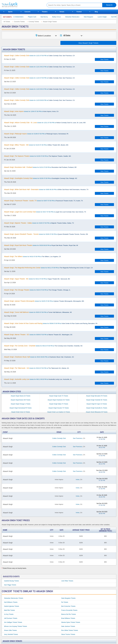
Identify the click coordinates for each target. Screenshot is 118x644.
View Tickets (104, 59)
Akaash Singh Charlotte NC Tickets (97, 400)
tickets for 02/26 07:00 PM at (41, 178)
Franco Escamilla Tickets (69, 610)
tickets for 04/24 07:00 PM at (37, 290)
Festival (79, 12)
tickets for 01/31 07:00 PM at (40, 167)
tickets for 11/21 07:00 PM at (39, 56)
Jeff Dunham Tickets (11, 618)
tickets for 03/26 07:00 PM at (46, 234)
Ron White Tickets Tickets (70, 630)
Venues (62, 12)
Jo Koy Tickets (9, 614)
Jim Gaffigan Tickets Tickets (13, 622)
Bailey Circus (60, 17)
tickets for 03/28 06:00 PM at (41, 245)
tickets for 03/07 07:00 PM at (43, 201)
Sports (10, 12)
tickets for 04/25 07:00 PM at (44, 301)
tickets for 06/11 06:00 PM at (38, 379)
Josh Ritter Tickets (67, 581)
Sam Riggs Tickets (10, 585)
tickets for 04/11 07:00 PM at (48, 268)
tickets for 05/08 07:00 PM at (51, 323)
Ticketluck (22, 5)
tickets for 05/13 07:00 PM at (43, 346)
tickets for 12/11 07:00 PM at (45, 123)
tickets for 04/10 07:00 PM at (32, 256)
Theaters (45, 12)
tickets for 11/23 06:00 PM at (39, 100)
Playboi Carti (35, 17)
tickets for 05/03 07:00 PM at (38, 312)
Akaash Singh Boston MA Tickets (21, 400)
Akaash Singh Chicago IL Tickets (21, 404)
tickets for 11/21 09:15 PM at (39, 67)
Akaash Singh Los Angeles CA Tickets (59, 412)
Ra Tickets (65, 602)
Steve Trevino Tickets (68, 634)
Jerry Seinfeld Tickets (11, 634)
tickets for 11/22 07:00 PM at (39, 78)
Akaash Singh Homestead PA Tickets (21, 408)
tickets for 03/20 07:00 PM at (39, 223)
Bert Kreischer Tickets (68, 606)
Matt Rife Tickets (9, 610)
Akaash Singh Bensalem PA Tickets (97, 396)
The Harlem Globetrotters (19, 17)
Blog (96, 12)
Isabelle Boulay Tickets (11, 581)
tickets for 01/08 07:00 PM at (36, 134)
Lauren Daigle (105, 17)
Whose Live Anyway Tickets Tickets (15, 626)
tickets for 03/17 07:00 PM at (45, 212)
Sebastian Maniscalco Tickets (14, 598)
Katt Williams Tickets (11, 602)
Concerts (28, 12)
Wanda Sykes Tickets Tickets (71, 622)
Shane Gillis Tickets (10, 630)
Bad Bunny (48, 17)
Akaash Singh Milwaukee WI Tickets (97, 412)
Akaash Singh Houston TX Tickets (59, 408)
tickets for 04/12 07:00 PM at (37, 279)
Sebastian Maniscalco (76, 17)
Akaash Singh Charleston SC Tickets (59, 400)
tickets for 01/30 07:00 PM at (37, 156)
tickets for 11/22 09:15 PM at (39, 89)
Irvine (78, 480)
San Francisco (78, 438)
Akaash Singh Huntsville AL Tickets (97, 408)
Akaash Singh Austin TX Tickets (59, 396)
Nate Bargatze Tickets (68, 598)
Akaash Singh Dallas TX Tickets (59, 404)
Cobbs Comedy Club (59, 438)
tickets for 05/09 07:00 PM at (38, 335)
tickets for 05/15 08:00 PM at (39, 357)
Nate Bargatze (92, 17)
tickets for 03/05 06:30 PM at (46, 189)
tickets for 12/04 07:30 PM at (31, 111)
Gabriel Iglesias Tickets (12, 606)
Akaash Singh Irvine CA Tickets (21, 412)
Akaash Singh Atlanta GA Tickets (21, 396)
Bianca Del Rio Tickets (69, 614)
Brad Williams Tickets (68, 618)
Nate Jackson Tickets (68, 626)
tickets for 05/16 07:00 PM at (36, 368)
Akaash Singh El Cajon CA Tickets (97, 404)
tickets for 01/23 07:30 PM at (36, 145)
